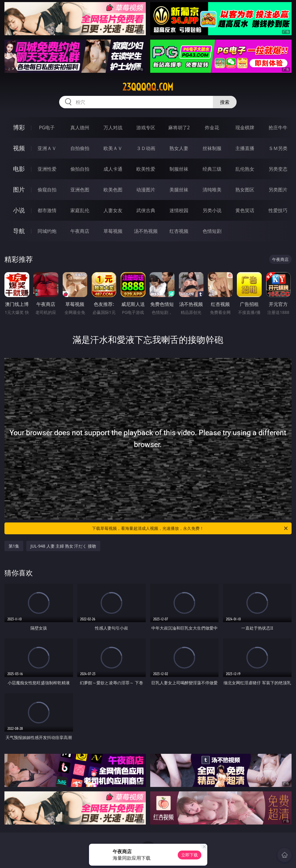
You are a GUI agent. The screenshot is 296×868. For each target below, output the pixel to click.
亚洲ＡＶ (47, 148)
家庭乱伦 (80, 210)
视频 (19, 148)
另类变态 (278, 169)
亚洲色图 (80, 190)
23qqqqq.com (148, 87)
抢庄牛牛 (278, 128)
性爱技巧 (278, 210)
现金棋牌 (245, 128)
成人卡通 (113, 169)
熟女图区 (245, 190)
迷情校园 (179, 210)
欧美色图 (113, 190)
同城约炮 (47, 231)
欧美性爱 (146, 169)
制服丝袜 (179, 169)
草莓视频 (113, 231)
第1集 (14, 546)
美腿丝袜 (179, 190)
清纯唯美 (212, 190)
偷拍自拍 (80, 169)
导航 (19, 231)
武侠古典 (146, 210)
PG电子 (47, 128)
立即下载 (190, 855)
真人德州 (80, 128)
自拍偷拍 (80, 148)
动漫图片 (146, 190)
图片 (19, 189)
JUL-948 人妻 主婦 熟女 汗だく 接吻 (63, 546)
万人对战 (113, 128)
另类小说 (212, 210)
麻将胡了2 (179, 128)
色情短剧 (212, 231)
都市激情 (47, 210)
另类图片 (278, 190)
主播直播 (245, 148)
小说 (19, 210)
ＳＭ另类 (278, 148)
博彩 (19, 127)
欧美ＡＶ (113, 148)
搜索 (225, 102)
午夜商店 (80, 231)
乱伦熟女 (245, 169)
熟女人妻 (179, 148)
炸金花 (212, 128)
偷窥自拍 (47, 190)
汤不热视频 (146, 231)
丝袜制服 (212, 148)
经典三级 (212, 169)
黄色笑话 (245, 210)
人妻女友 (113, 210)
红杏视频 (179, 231)
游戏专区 (146, 128)
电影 (19, 169)
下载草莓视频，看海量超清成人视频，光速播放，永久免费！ (190, 528)
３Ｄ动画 (146, 148)
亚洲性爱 (47, 169)
